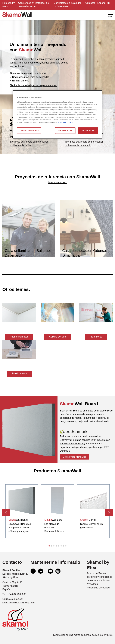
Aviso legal (93, 584)
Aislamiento (96, 337)
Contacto (90, 3)
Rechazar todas (65, 130)
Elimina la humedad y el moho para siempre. (33, 85)
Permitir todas (88, 130)
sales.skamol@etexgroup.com (18, 603)
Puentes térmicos (19, 337)
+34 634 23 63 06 (17, 594)
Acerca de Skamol (97, 573)
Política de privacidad (98, 588)
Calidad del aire (57, 337)
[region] (57, 115)
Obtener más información (75, 457)
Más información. (57, 182)
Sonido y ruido (19, 374)
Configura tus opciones (29, 130)
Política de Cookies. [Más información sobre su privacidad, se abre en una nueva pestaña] (66, 122)
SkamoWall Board (69, 411)
